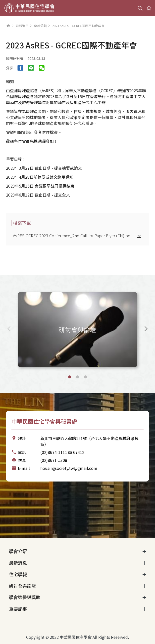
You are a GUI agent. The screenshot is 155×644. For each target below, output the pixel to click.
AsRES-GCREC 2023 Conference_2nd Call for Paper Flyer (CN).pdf (72, 236)
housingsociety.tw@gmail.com (69, 468)
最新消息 (22, 26)
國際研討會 (15, 58)
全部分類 (40, 26)
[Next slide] (146, 329)
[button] (70, 377)
